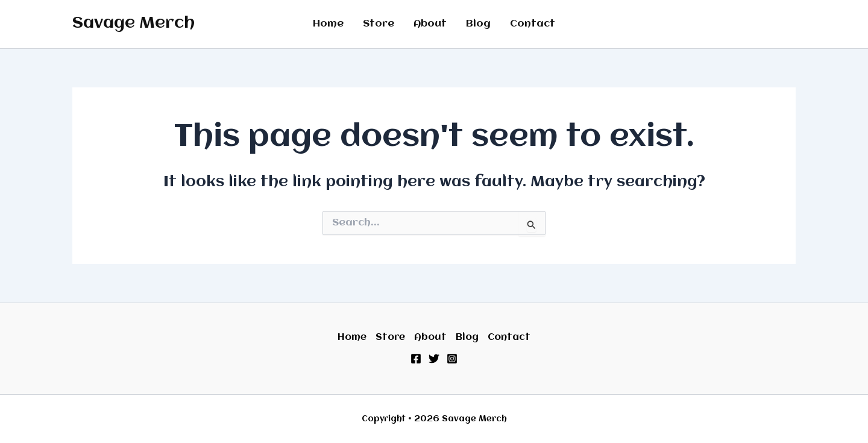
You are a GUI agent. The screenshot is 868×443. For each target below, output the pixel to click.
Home (328, 24)
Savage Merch (134, 24)
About (430, 24)
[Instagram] (452, 359)
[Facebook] (416, 359)
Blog (478, 24)
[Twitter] (434, 359)
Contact (533, 24)
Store (379, 24)
